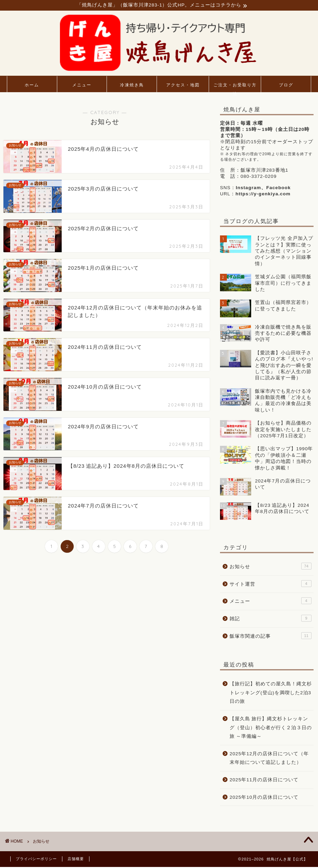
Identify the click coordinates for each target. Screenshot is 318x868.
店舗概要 (76, 860)
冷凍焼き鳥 (132, 86)
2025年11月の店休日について (264, 780)
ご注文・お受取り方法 (235, 88)
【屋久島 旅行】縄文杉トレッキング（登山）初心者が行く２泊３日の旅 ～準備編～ (271, 728)
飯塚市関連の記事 (271, 636)
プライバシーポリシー (36, 860)
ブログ (286, 86)
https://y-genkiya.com (263, 195)
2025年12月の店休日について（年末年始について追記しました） (269, 759)
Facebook (278, 189)
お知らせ (271, 567)
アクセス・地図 (183, 86)
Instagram (248, 189)
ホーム (32, 86)
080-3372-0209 (259, 177)
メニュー (82, 86)
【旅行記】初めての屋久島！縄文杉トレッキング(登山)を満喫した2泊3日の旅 (271, 694)
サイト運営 (271, 584)
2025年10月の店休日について (264, 798)
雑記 (271, 619)
